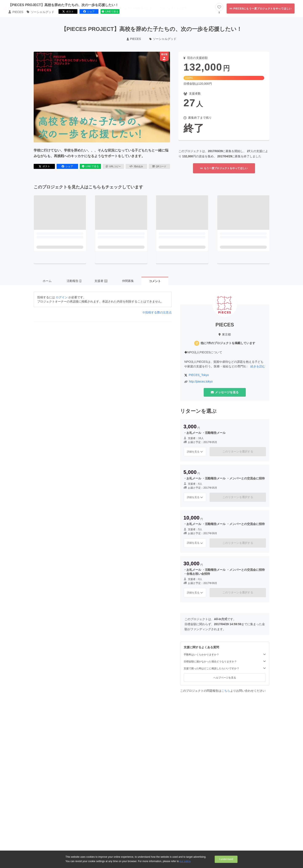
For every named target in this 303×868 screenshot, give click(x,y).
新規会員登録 (289, 8)
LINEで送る (90, 166)
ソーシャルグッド (163, 39)
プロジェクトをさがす (173, 8)
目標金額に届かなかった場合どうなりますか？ (225, 661)
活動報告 (74, 281)
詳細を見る (195, 452)
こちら (226, 691)
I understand (226, 859)
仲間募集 (128, 281)
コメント (155, 281)
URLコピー (113, 166)
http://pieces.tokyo (201, 381)
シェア (67, 166)
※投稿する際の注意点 (157, 312)
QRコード (159, 166)
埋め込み (136, 166)
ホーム (47, 281)
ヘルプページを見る (225, 678)
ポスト (44, 166)
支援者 (101, 281)
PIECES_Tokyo (199, 375)
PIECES (134, 39)
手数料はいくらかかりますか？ (225, 654)
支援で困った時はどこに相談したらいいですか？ (225, 668)
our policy (185, 861)
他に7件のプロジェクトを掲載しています (228, 343)
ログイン (271, 8)
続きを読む (258, 366)
